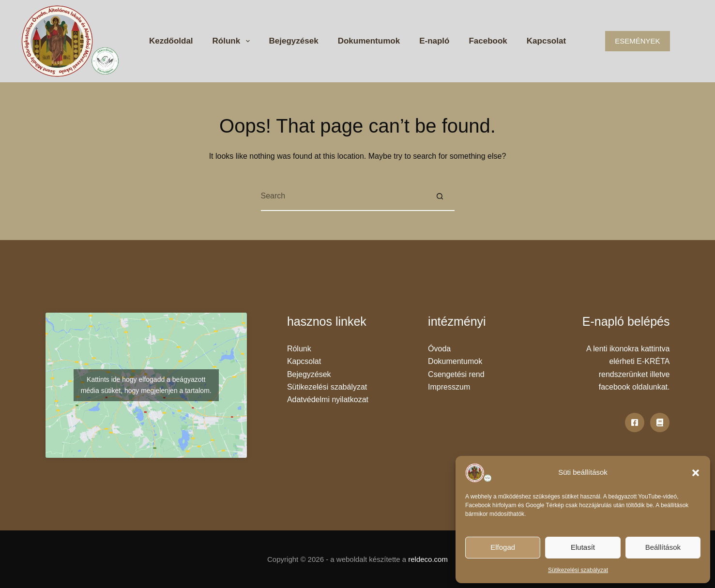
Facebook (488, 41)
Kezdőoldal (171, 41)
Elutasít (583, 547)
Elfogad (503, 547)
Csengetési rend (456, 374)
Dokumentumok (369, 41)
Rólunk (233, 41)
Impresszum (449, 387)
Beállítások (663, 547)
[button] (696, 473)
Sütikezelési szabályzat (578, 570)
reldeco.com (428, 559)
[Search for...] (343, 196)
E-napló (434, 41)
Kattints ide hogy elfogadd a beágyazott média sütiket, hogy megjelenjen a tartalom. (146, 385)
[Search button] (440, 196)
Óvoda (439, 349)
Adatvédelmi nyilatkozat (328, 400)
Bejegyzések (294, 41)
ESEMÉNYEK (637, 41)
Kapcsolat (546, 41)
